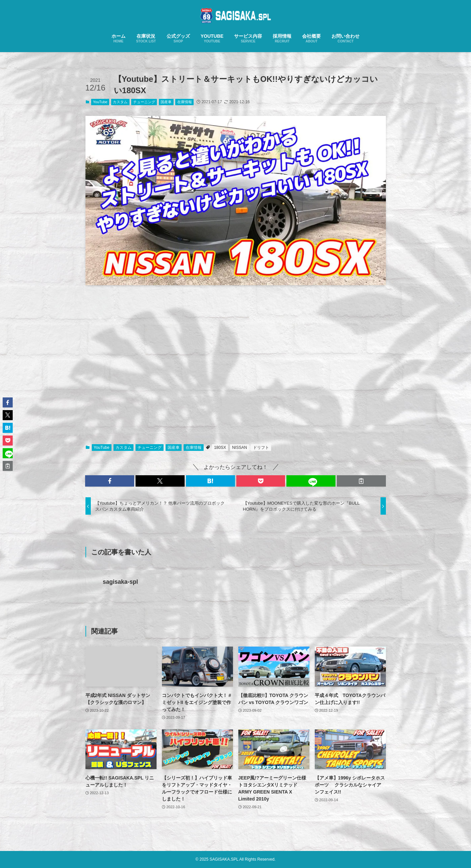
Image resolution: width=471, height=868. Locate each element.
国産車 (166, 102)
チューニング (144, 102)
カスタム (120, 102)
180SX (220, 448)
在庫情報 (185, 102)
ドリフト (261, 448)
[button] (110, 481)
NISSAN (240, 448)
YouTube (100, 102)
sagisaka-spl (121, 582)
